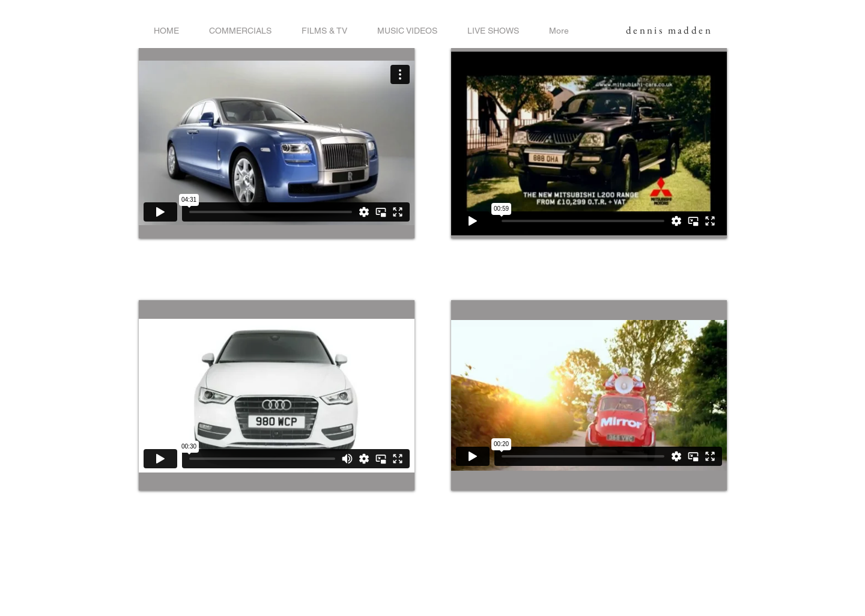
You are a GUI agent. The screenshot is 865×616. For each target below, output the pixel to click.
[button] (240, 31)
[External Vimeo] (277, 143)
